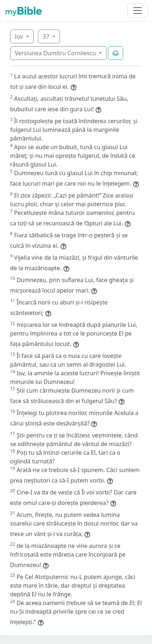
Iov (20, 36)
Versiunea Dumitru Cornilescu (56, 53)
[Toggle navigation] (138, 10)
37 (47, 36)
